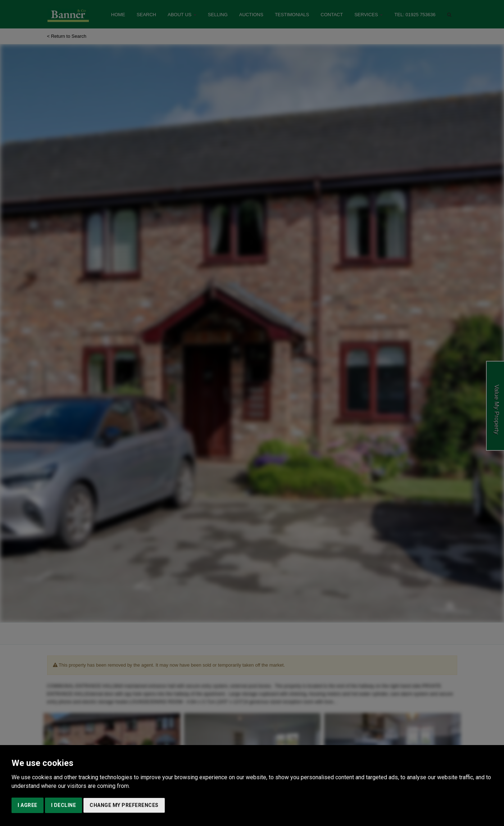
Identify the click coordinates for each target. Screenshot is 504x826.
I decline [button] (64, 805)
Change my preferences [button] (124, 805)
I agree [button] (28, 805)
